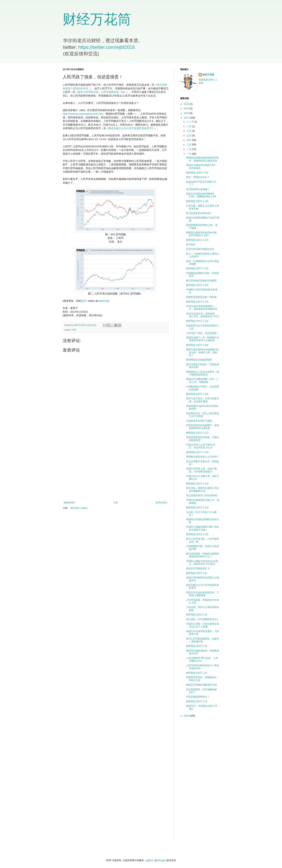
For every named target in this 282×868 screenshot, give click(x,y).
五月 (189, 136)
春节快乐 (191, 245)
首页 (84, 301)
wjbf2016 (103, 301)
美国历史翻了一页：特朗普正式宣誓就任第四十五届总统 (202, 339)
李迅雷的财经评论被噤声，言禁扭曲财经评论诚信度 (202, 427)
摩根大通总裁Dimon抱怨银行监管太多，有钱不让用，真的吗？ (202, 352)
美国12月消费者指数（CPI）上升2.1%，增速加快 (202, 381)
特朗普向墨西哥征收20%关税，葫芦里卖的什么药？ (202, 234)
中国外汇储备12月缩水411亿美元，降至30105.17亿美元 (202, 563)
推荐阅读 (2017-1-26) (197, 268)
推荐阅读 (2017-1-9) (197, 573)
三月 (189, 145)
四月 (189, 140)
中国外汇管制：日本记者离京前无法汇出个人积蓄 (202, 625)
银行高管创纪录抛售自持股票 (201, 281)
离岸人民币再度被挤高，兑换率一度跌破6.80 (202, 640)
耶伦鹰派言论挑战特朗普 (199, 360)
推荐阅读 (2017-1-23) (197, 321)
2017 (187, 118)
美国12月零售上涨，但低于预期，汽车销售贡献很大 (201, 470)
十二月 (190, 122)
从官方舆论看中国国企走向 (200, 249)
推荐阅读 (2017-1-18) (197, 394)
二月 (189, 149)
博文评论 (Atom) (79, 508)
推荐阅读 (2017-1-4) (197, 673)
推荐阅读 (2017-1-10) (197, 534)
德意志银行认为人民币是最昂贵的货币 (130, 128)
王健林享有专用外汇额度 (199, 421)
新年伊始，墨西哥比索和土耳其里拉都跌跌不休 (202, 489)
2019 (187, 109)
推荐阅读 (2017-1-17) (197, 433)
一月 (189, 154)
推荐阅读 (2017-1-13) (197, 484)
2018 (187, 113)
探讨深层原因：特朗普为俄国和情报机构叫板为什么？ (202, 555)
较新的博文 (70, 503)
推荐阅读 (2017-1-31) (197, 173)
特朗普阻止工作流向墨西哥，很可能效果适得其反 (202, 373)
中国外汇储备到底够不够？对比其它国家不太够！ (202, 528)
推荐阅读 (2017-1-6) (197, 615)
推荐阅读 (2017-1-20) (197, 345)
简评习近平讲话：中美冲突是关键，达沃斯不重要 (202, 400)
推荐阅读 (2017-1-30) (197, 201)
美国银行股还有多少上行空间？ (202, 457)
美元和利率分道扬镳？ (198, 189)
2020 (187, 104)
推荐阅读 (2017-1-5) (197, 646)
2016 (187, 716)
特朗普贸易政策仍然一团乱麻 (201, 297)
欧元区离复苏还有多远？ (199, 213)
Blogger (162, 860)
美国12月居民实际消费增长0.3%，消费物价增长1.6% (201, 195)
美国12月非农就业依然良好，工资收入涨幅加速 (203, 594)
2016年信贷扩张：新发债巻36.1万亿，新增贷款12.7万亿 (203, 315)
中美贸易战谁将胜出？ (198, 697)
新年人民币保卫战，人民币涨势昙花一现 (101, 92)
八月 (189, 126)
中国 (74, 330)
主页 (116, 503)
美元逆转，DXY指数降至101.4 (202, 619)
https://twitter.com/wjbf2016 (106, 47)
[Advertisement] (116, 469)
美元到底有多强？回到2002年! (202, 496)
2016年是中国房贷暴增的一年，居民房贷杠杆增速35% (202, 308)
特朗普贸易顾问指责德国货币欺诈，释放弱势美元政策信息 (202, 159)
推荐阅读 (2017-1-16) (197, 452)
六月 (189, 131)
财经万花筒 (97, 19)
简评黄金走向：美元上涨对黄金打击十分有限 (202, 415)
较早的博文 (162, 503)
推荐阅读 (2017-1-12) (197, 507)
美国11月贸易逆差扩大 (198, 568)
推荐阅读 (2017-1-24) (197, 302)
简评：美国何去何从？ (198, 177)
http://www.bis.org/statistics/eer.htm (83, 114)
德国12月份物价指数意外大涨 (201, 685)
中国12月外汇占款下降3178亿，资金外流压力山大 (201, 446)
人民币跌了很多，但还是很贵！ (202, 333)
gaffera (150, 860)
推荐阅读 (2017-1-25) (197, 285)
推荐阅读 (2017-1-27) (197, 240)
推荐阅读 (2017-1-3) (197, 701)
